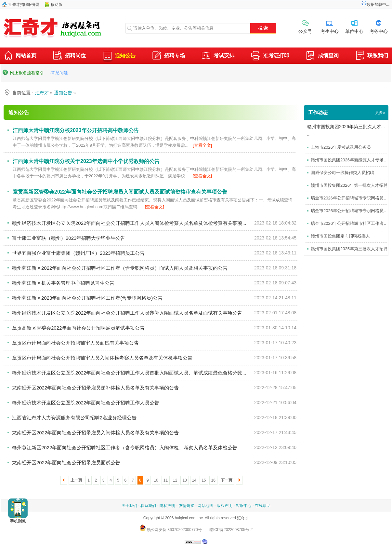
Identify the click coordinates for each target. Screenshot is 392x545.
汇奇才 (42, 93)
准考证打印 (270, 56)
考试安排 (218, 56)
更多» (380, 113)
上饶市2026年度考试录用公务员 (341, 147)
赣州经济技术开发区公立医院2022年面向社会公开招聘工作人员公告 (86, 403)
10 (156, 480)
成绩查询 (322, 56)
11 (166, 480)
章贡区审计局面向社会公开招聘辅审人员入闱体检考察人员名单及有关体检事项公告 (102, 358)
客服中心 (244, 506)
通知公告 (119, 55)
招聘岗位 (69, 56)
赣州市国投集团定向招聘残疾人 (340, 236)
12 (175, 480)
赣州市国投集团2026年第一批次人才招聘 (349, 185)
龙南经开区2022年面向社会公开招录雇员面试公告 (66, 463)
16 (213, 480)
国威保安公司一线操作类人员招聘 (342, 173)
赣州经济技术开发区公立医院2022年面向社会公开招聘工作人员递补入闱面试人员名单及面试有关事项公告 (127, 313)
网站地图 (205, 506)
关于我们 (129, 506)
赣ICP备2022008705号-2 (231, 530)
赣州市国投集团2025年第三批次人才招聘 (349, 249)
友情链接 (187, 506)
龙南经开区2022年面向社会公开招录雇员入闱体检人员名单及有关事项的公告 (95, 433)
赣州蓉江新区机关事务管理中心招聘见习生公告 (63, 283)
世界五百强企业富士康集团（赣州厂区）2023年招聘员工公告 (78, 253)
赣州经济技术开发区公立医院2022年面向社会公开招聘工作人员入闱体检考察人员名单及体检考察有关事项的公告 (134, 223)
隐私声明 (167, 506)
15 (204, 480)
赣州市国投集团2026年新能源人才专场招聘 (351, 160)
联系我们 (372, 56)
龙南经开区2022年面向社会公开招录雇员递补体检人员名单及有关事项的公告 (95, 388)
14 (194, 480)
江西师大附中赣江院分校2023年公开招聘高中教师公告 (76, 130)
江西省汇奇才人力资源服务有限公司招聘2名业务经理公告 (74, 418)
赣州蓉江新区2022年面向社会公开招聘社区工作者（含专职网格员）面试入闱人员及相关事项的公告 (120, 268)
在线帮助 (263, 506)
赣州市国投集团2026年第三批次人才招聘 (349, 127)
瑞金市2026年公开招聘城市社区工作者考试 (351, 223)
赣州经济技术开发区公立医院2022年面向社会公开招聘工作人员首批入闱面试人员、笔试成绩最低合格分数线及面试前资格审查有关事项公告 (164, 373)
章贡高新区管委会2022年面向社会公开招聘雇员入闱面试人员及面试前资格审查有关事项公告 (120, 192)
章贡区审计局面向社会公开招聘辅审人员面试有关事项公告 (75, 343)
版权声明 (225, 506)
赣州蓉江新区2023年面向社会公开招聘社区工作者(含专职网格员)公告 (87, 298)
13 (184, 480)
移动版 (57, 5)
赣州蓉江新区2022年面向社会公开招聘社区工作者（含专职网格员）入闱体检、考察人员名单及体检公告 (125, 448)
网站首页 (20, 56)
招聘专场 (168, 56)
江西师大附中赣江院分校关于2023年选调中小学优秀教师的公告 (86, 161)
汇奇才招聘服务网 (24, 5)
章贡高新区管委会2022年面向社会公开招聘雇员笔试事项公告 (78, 328)
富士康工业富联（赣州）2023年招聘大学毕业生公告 (69, 238)
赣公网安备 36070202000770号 (171, 530)
